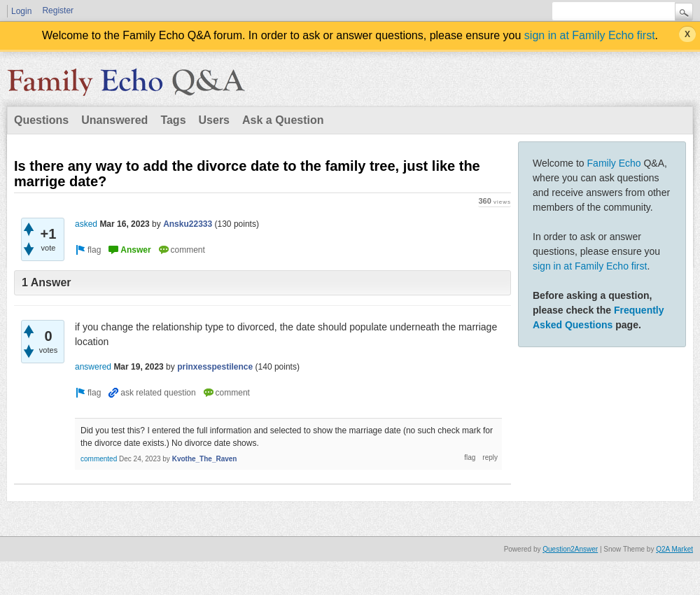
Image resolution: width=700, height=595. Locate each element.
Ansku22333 (188, 224)
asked (86, 224)
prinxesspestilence (215, 367)
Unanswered (114, 120)
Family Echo (614, 163)
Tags (173, 120)
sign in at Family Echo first (590, 35)
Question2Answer (570, 549)
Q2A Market (674, 549)
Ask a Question (283, 120)
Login (21, 11)
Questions (41, 120)
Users (214, 120)
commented (99, 459)
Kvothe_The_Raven (205, 459)
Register (58, 10)
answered (93, 367)
